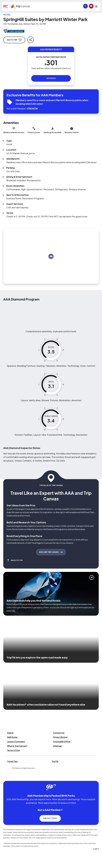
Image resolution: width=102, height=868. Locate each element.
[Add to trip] (51, 256)
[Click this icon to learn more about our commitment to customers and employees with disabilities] (7, 778)
